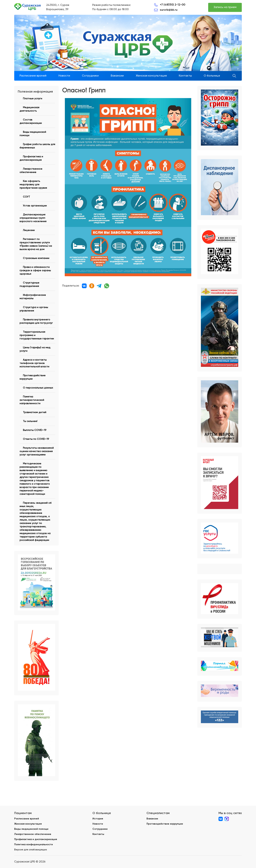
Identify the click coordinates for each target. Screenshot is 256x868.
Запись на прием (225, 7)
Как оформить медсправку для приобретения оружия (33, 185)
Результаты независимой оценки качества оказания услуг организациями (37, 451)
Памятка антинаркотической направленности (32, 400)
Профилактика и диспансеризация (36, 839)
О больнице (212, 76)
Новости (64, 76)
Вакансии (117, 76)
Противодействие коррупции (165, 824)
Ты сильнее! (30, 421)
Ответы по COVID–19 (36, 439)
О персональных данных (38, 388)
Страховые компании (36, 258)
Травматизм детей (35, 412)
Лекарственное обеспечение (33, 834)
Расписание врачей (33, 76)
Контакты (185, 76)
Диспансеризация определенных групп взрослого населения (33, 218)
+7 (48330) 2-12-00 (173, 5)
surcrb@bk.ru (169, 10)
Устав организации (35, 206)
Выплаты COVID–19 (35, 430)
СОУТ (26, 197)
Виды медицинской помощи (31, 829)
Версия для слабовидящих (31, 850)
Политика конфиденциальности (34, 844)
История (98, 819)
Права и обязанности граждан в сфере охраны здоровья (35, 271)
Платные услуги (33, 99)
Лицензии (29, 230)
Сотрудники (90, 76)
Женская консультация (151, 76)
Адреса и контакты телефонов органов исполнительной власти (34, 363)
